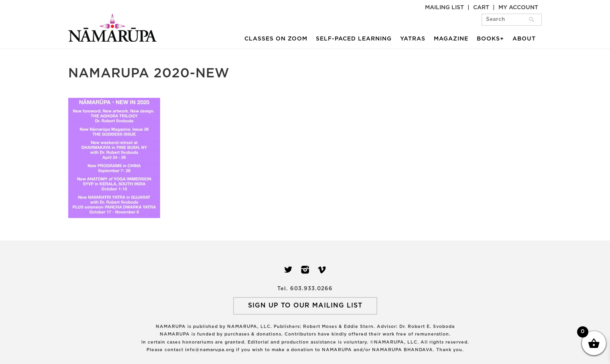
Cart (481, 8)
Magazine (451, 39)
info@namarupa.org (210, 350)
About (524, 39)
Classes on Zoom (276, 39)
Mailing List (444, 8)
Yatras (413, 39)
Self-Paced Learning (354, 39)
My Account (518, 8)
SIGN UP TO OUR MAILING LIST (305, 305)
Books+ (490, 39)
